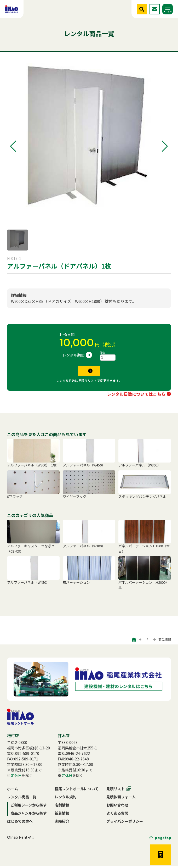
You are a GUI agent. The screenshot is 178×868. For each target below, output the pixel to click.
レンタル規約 (66, 799)
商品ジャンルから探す (135, 641)
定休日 (16, 777)
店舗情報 (62, 807)
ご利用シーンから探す (97, 641)
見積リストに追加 (85, 372)
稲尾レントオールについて (77, 791)
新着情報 (62, 815)
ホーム (13, 791)
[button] (13, 146)
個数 (102, 352)
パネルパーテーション (25, 279)
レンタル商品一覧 (22, 799)
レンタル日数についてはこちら (136, 396)
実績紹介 (62, 823)
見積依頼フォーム (121, 799)
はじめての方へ (20, 823)
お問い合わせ (117, 807)
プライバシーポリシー (125, 823)
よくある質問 (117, 815)
